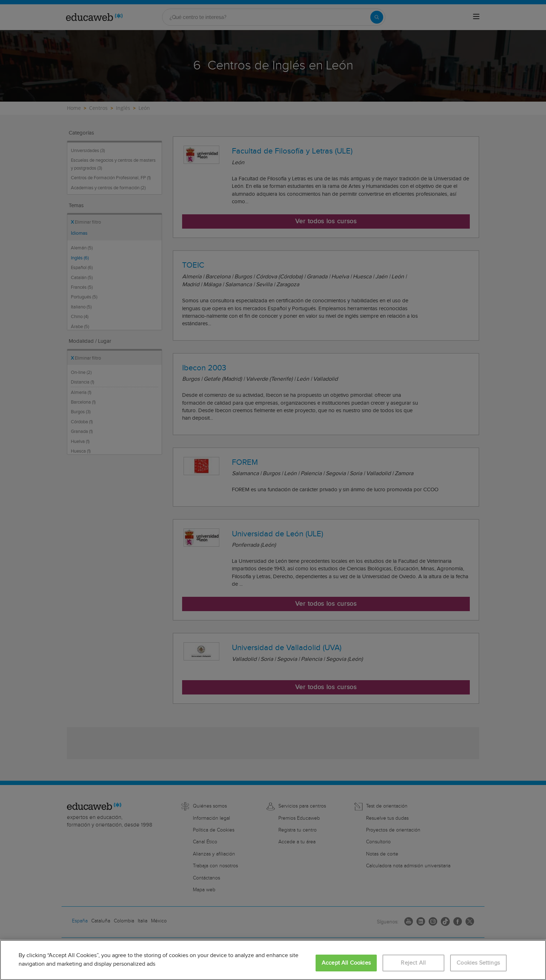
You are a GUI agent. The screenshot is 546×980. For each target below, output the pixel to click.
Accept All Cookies (346, 963)
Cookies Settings (478, 963)
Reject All (413, 963)
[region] (273, 960)
